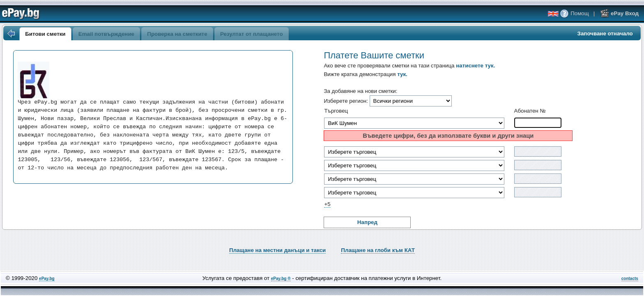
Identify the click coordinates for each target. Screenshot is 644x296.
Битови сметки (45, 34)
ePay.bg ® (281, 279)
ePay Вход (619, 13)
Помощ (574, 13)
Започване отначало (605, 34)
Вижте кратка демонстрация (365, 74)
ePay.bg (47, 279)
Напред (367, 222)
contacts (630, 279)
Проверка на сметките (177, 34)
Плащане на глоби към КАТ (378, 250)
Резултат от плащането (252, 34)
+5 (327, 204)
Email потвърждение (106, 34)
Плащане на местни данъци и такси (277, 250)
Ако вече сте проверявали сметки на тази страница (409, 66)
